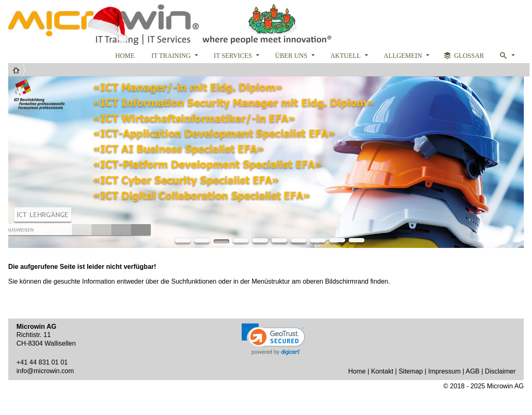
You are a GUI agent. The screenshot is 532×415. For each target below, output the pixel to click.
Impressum (444, 371)
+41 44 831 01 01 (42, 362)
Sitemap (411, 371)
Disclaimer (500, 371)
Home (357, 371)
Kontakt (382, 371)
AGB (472, 371)
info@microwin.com (45, 371)
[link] (273, 339)
